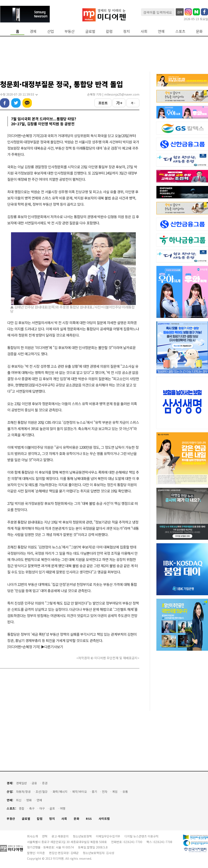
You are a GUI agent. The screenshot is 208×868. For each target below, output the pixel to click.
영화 (29, 800)
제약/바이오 (80, 792)
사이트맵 (104, 819)
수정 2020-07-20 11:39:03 (19, 94)
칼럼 (109, 31)
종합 (22, 808)
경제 (33, 31)
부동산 (69, 31)
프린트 (103, 103)
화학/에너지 (60, 792)
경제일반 (21, 783)
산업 (51, 31)
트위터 (16, 103)
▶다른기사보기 (52, 647)
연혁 (45, 836)
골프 (52, 808)
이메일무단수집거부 (108, 836)
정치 (126, 31)
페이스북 (5, 103)
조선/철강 (42, 792)
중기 (94, 792)
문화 (199, 31)
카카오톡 (27, 103)
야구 (42, 808)
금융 (34, 783)
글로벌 (90, 31)
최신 (19, 800)
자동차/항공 (23, 792)
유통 (125, 792)
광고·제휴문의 (60, 836)
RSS (89, 819)
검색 (180, 12)
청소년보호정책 (82, 836)
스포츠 (180, 31)
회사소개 (32, 836)
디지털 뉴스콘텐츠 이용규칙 (141, 836)
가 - (133, 103)
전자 (105, 792)
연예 (161, 31)
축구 (32, 808)
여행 (63, 808)
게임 (115, 792)
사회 (144, 31)
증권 (45, 783)
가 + (119, 103)
